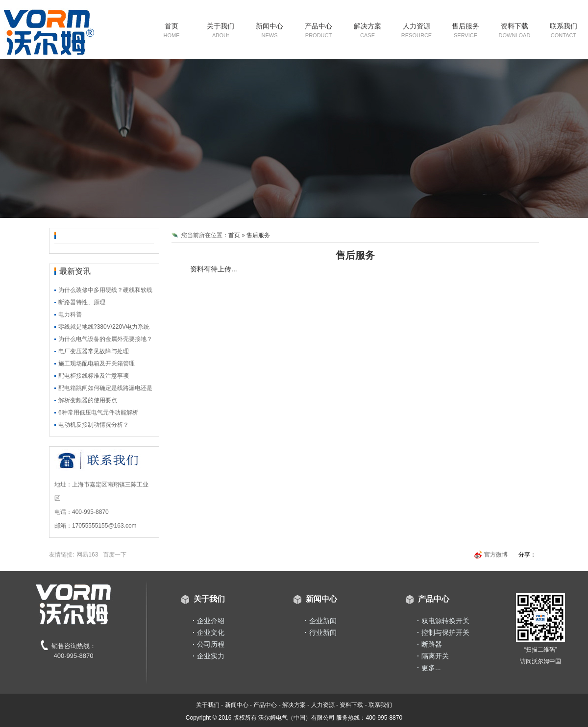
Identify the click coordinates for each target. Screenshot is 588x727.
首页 (172, 30)
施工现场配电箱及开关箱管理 (97, 363)
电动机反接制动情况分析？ (94, 425)
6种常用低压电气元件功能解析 (98, 412)
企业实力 (211, 656)
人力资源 (416, 30)
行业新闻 (323, 632)
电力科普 (70, 315)
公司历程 (211, 644)
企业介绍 (211, 621)
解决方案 (367, 30)
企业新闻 (323, 621)
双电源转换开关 (445, 621)
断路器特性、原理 (82, 302)
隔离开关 (435, 656)
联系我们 (563, 30)
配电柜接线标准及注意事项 (94, 376)
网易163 (87, 555)
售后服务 (465, 30)
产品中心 (318, 30)
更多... (431, 668)
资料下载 (515, 30)
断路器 (432, 644)
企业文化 (211, 632)
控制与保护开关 (445, 632)
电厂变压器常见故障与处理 (94, 351)
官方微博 (496, 555)
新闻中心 (269, 30)
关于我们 (220, 30)
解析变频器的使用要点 (88, 400)
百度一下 (115, 555)
